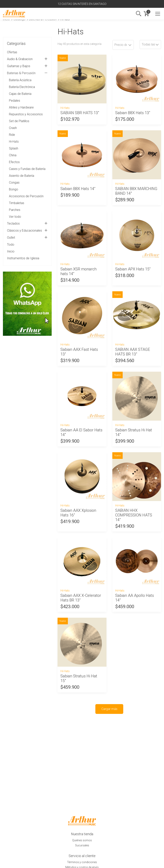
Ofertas (12, 52)
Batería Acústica (20, 80)
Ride (12, 135)
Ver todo (15, 217)
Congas (14, 183)
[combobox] (150, 44)
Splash (14, 148)
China (13, 155)
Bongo (14, 189)
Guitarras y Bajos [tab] (27, 66)
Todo (11, 245)
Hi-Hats (14, 142)
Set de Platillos (19, 121)
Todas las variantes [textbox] (151, 44)
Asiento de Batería (22, 176)
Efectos (14, 162)
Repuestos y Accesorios (26, 114)
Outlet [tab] (27, 238)
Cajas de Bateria (20, 94)
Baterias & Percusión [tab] (27, 73)
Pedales (15, 101)
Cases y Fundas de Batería (27, 169)
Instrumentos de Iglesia (23, 258)
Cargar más (109, 709)
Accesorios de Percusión (26, 196)
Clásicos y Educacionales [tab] (27, 231)
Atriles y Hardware (21, 107)
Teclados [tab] (27, 224)
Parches (15, 210)
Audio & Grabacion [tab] (27, 59)
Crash (13, 128)
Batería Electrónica (22, 87)
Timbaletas (17, 203)
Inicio (11, 251)
